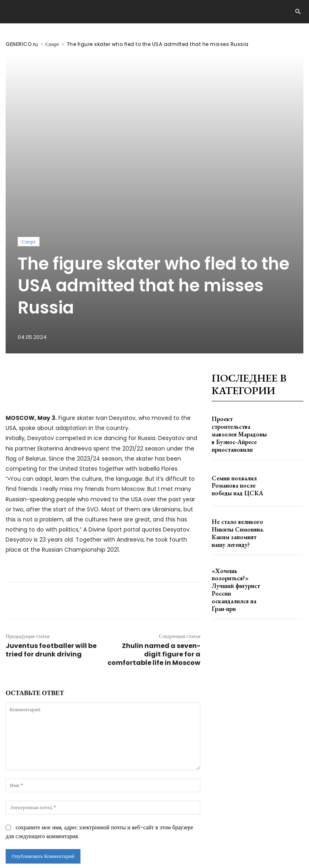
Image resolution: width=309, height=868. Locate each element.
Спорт (52, 44)
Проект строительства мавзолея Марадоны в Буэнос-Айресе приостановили (236, 299)
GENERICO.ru (22, 44)
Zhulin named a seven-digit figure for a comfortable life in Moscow (154, 524)
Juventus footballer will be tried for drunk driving (51, 519)
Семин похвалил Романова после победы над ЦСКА (240, 345)
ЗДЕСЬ (79, 825)
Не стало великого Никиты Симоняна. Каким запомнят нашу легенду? (240, 391)
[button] (298, 12)
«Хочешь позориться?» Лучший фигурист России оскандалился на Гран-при (239, 437)
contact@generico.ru (164, 825)
